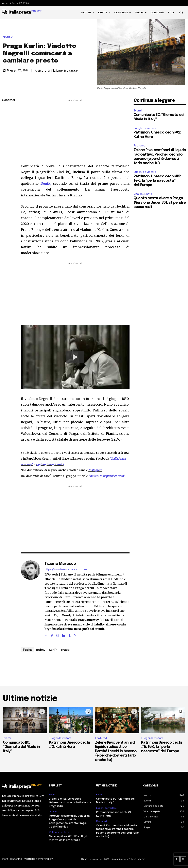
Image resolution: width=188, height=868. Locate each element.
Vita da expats (143, 194)
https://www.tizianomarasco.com (66, 569)
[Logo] (22, 13)
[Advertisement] (75, 131)
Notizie (9, 37)
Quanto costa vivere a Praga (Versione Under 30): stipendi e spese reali (160, 203)
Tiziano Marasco (64, 71)
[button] (181, 13)
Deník (45, 183)
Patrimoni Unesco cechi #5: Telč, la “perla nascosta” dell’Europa (157, 181)
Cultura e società (59, 832)
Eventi (138, 111)
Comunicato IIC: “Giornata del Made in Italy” (21, 747)
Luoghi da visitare (145, 128)
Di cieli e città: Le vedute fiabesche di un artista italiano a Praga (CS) (70, 803)
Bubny (41, 650)
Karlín (53, 650)
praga (65, 650)
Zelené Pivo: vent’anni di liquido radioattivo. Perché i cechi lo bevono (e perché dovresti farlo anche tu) (116, 751)
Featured (139, 146)
